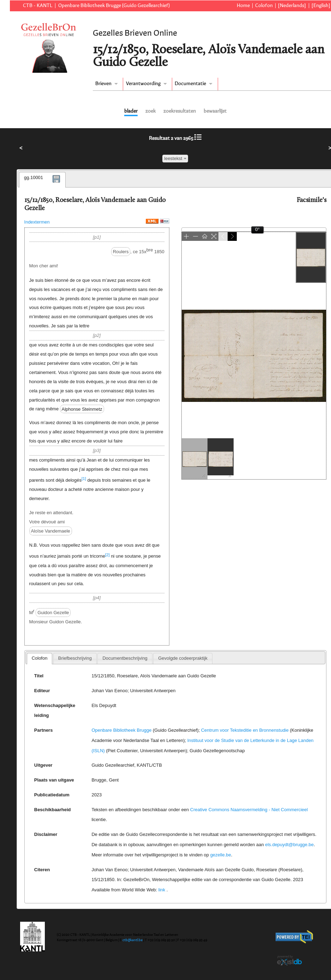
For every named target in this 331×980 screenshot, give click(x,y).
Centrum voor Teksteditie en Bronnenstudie (245, 730)
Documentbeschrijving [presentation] (125, 658)
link (162, 890)
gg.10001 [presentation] (34, 177)
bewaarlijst (215, 111)
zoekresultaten (180, 111)
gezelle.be (221, 855)
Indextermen (37, 222)
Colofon (264, 6)
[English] (321, 6)
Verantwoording (143, 84)
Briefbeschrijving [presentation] (75, 658)
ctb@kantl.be (133, 940)
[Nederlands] (292, 6)
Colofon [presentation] (40, 658)
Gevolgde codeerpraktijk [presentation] (183, 658)
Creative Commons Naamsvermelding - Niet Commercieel (249, 810)
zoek (151, 111)
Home (243, 6)
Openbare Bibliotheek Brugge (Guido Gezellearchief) (114, 6)
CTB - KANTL (38, 6)
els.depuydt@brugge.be (289, 845)
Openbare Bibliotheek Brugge (121, 730)
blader (131, 111)
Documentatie (190, 84)
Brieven (103, 84)
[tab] (42, 180)
